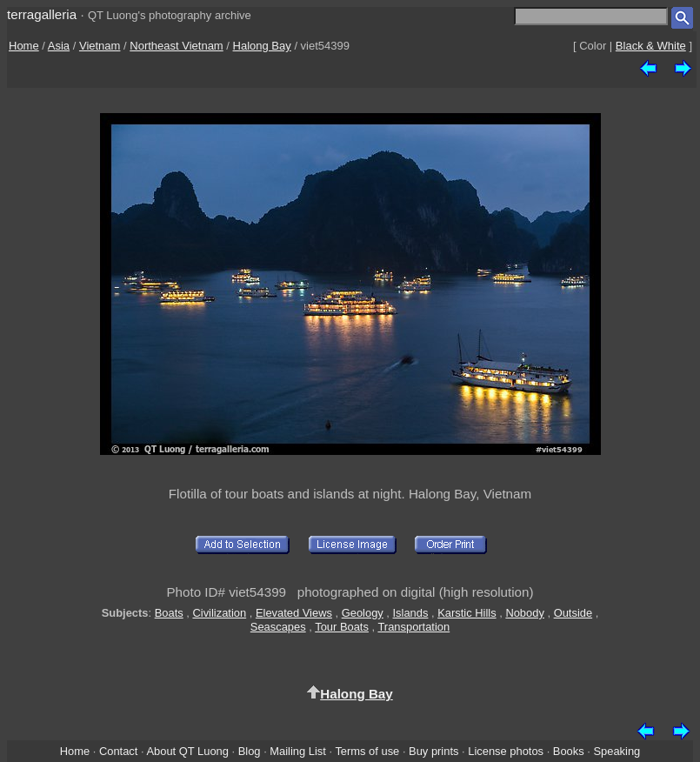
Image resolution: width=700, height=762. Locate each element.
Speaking (617, 751)
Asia (59, 46)
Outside (573, 613)
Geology (363, 613)
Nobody (525, 613)
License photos (506, 751)
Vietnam (100, 46)
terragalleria (42, 14)
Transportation (413, 627)
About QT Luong (187, 751)
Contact (118, 751)
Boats (169, 613)
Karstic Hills (467, 613)
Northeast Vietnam (176, 46)
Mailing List (298, 751)
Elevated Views (294, 613)
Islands (411, 613)
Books (569, 751)
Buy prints (433, 751)
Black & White (651, 46)
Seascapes (278, 627)
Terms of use (367, 751)
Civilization (219, 613)
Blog (250, 751)
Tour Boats (342, 627)
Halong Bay (262, 46)
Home (24, 46)
